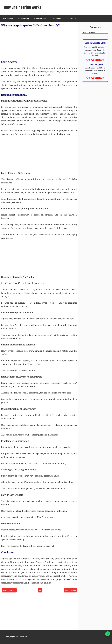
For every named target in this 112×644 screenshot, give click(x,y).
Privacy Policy (40, 19)
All (40, 590)
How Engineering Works (22, 7)
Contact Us (71, 19)
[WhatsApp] (108, 634)
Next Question (70, 590)
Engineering (24, 19)
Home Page (8, 19)
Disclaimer (57, 19)
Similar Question (9, 590)
